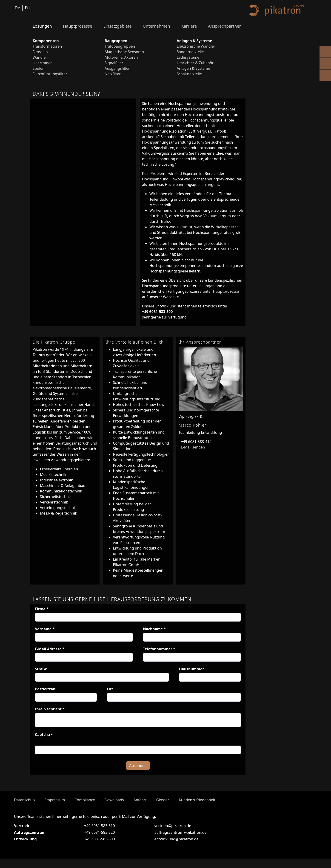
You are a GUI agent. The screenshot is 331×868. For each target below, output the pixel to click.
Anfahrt (140, 809)
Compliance (85, 809)
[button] (99, 745)
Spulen (39, 68)
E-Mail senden (192, 447)
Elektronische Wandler (196, 46)
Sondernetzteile (190, 52)
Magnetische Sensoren (124, 52)
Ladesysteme (188, 57)
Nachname (154, 629)
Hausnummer (192, 669)
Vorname (45, 629)
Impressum (55, 809)
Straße (41, 669)
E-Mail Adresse (50, 649)
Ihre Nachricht (50, 709)
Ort (110, 689)
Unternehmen (156, 26)
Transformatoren (47, 46)
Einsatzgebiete (117, 26)
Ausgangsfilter (117, 68)
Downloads (114, 809)
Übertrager (42, 63)
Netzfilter (113, 74)
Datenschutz (25, 809)
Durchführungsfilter (50, 74)
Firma (42, 609)
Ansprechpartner (224, 26)
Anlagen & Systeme (193, 68)
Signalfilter (114, 63)
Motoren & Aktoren (121, 57)
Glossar (163, 809)
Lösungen (42, 26)
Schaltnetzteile (189, 74)
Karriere (189, 26)
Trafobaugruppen (120, 46)
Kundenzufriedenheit (197, 809)
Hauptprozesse (78, 26)
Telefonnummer (159, 649)
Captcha (44, 735)
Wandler (40, 57)
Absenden (138, 775)
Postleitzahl (46, 689)
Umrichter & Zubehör (195, 63)
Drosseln (40, 52)
